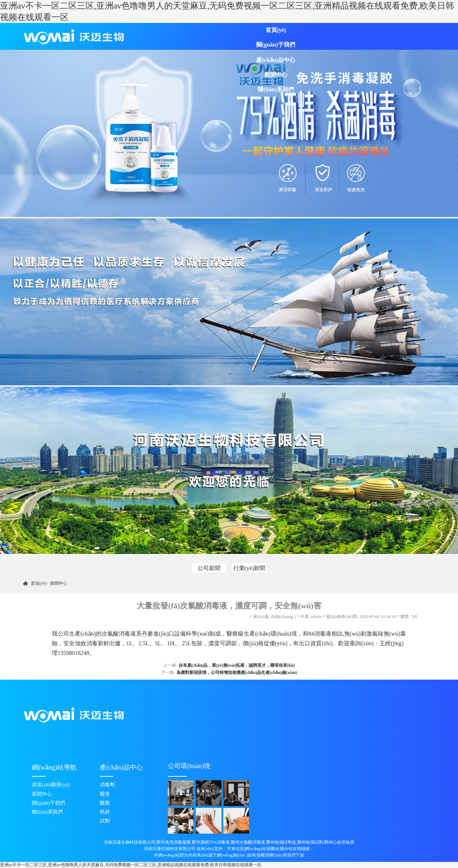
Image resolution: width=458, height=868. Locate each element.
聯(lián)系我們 (276, 89)
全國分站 (284, 849)
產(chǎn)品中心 (276, 60)
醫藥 (105, 803)
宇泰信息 (235, 849)
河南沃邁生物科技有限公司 (170, 849)
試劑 (105, 821)
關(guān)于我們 (276, 45)
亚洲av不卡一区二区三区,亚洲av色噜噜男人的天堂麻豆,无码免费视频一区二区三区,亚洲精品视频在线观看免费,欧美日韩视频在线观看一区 (131, 865)
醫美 (105, 794)
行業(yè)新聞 (249, 568)
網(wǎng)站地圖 (260, 849)
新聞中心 (276, 75)
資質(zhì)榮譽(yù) (51, 785)
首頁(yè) (276, 30)
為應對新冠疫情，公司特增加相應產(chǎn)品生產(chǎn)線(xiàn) (237, 672)
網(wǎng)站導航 (54, 767)
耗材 (105, 812)
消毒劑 (107, 785)
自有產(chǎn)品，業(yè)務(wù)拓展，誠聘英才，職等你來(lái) (237, 665)
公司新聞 (209, 568)
